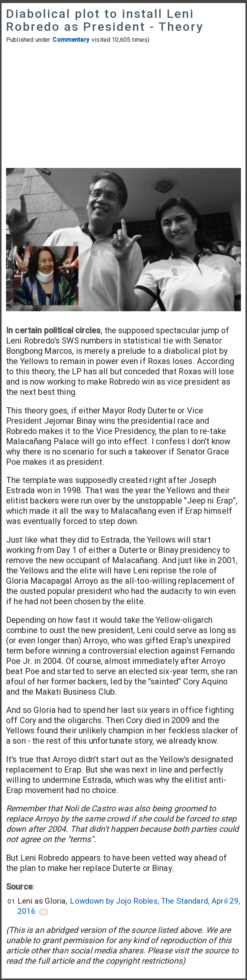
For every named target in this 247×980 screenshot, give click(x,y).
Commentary (71, 40)
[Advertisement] (123, 107)
